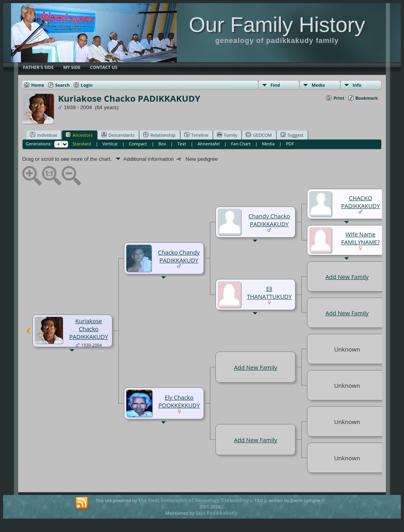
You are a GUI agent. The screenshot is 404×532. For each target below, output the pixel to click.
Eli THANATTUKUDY (269, 292)
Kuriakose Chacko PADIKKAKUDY (89, 329)
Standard (82, 144)
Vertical (110, 144)
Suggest (292, 135)
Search (63, 85)
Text (182, 144)
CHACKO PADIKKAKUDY (360, 202)
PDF (290, 144)
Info (357, 85)
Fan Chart (241, 144)
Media (318, 85)
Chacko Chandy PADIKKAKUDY (179, 256)
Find (275, 85)
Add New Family (347, 277)
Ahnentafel (209, 144)
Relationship (159, 135)
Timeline (196, 135)
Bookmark (367, 98)
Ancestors (79, 135)
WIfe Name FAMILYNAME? (361, 238)
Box (162, 144)
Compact (138, 144)
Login (87, 85)
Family (227, 135)
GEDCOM (259, 135)
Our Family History (277, 24)
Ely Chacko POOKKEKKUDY (179, 401)
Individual (43, 135)
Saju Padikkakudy (216, 513)
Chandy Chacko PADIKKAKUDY (269, 220)
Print (339, 98)
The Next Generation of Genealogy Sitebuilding (193, 500)
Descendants (118, 135)
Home (38, 85)
